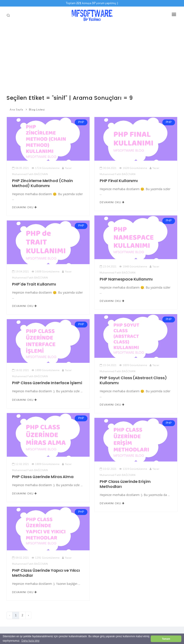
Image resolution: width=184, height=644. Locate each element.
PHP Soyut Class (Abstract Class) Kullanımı (133, 380)
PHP (81, 122)
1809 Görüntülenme (45, 464)
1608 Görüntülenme (45, 272)
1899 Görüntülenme (45, 370)
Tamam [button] (166, 639)
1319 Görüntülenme (133, 469)
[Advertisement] (92, 57)
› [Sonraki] (28, 615)
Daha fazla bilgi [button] (30, 641)
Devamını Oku (24, 207)
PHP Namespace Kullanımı (126, 279)
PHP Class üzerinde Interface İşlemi (47, 383)
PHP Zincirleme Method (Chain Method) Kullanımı (42, 183)
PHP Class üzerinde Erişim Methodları (125, 484)
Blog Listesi (37, 110)
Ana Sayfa (16, 110)
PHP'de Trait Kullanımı (34, 284)
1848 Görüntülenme (133, 267)
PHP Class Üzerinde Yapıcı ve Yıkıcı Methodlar (46, 573)
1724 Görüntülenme (45, 168)
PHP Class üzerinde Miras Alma (43, 477)
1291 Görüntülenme (45, 558)
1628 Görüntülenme (133, 168)
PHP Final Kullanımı (119, 181)
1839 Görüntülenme (133, 365)
